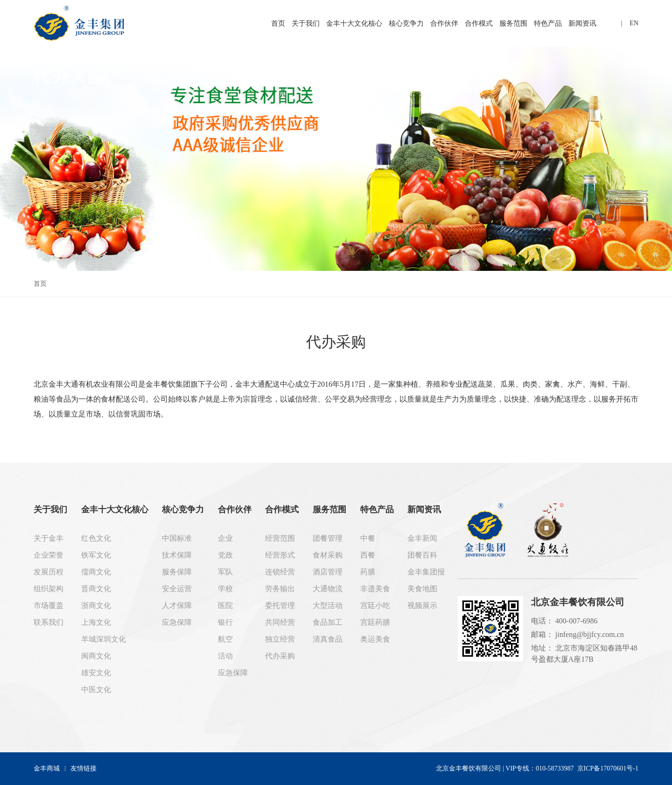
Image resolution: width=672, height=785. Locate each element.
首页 (278, 23)
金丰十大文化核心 (354, 23)
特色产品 (548, 23)
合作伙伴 (444, 23)
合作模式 (479, 23)
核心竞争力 (406, 23)
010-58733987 (555, 768)
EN (634, 23)
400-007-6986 (577, 621)
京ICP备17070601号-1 (608, 768)
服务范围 (513, 23)
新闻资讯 (582, 23)
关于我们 (306, 23)
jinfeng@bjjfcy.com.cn (590, 634)
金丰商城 (47, 768)
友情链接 (84, 768)
